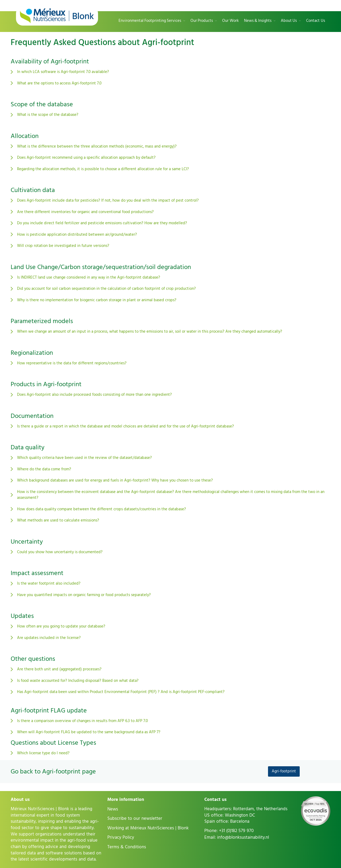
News (113, 809)
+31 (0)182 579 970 (236, 831)
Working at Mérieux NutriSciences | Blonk (148, 828)
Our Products (202, 21)
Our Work (230, 21)
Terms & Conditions (127, 847)
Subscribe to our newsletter (135, 818)
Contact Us (316, 21)
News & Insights (258, 21)
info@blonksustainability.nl (243, 837)
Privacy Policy (121, 837)
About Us (289, 21)
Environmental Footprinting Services (150, 21)
